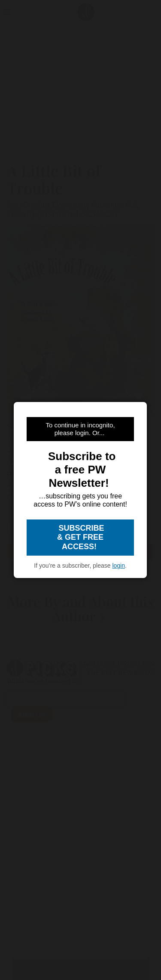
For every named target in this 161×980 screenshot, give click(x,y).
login (118, 566)
